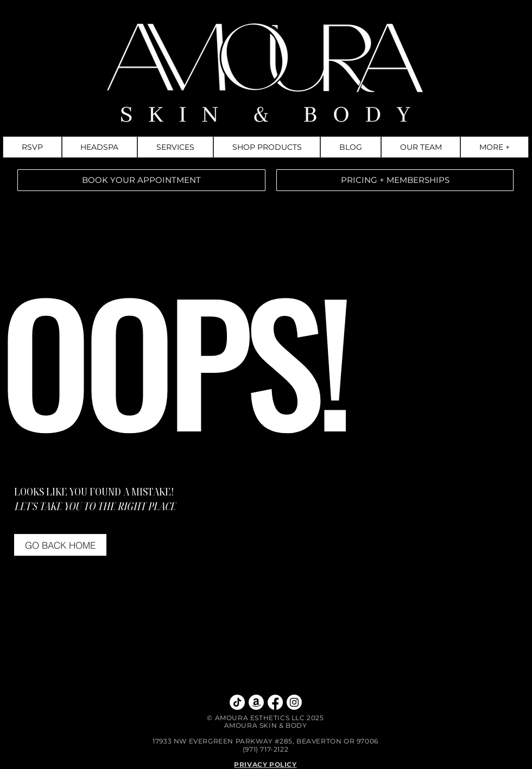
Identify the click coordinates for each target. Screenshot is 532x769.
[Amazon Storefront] (256, 702)
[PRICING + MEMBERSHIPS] (395, 180)
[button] (495, 147)
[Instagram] (294, 702)
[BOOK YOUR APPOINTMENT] (141, 180)
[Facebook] (275, 702)
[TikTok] (237, 702)
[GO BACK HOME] (60, 545)
